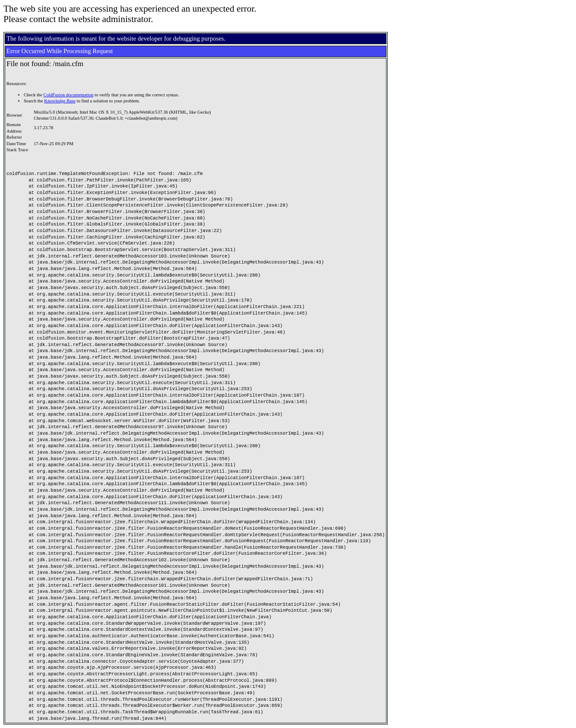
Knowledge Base (60, 101)
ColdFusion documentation (69, 95)
